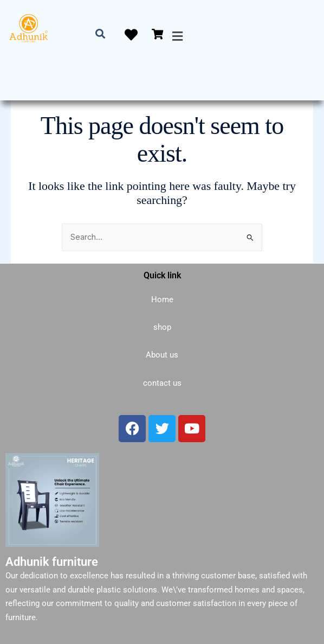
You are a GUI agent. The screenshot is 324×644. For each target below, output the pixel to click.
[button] (177, 36)
